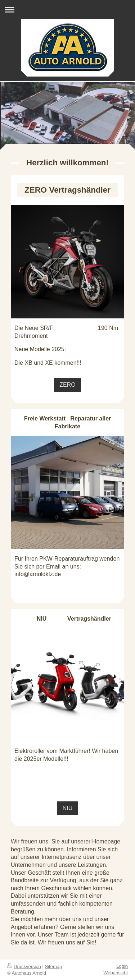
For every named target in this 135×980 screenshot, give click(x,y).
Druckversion (24, 967)
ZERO (67, 385)
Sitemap (54, 967)
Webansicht (116, 973)
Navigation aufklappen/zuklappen (67, 10)
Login (122, 966)
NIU (68, 808)
